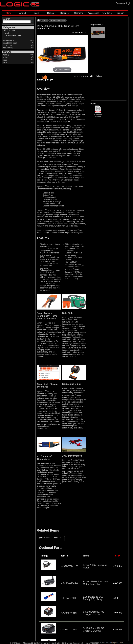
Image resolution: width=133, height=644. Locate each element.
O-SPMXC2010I (69, 613)
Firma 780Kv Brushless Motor (95, 566)
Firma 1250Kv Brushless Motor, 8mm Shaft (96, 583)
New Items (107, 13)
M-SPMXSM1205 (69, 583)
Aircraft (23, 13)
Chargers (78, 13)
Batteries (64, 13)
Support (120, 13)
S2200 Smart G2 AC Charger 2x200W (94, 613)
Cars (8, 13)
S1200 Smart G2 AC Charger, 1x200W (94, 630)
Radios (51, 13)
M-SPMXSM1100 (69, 566)
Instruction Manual (98, 114)
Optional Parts (44, 537)
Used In (58, 537)
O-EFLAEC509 (68, 598)
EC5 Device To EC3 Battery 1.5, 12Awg (93, 598)
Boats (36, 13)
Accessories (93, 13)
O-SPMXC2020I (69, 630)
